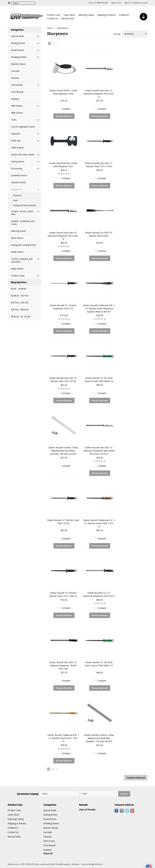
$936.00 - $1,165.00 (21, 317)
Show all (48, 853)
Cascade (15, 71)
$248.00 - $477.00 (20, 296)
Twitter (127, 811)
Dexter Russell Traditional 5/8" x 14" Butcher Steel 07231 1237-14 (63, 738)
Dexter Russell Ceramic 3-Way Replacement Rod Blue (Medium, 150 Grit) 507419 (99, 738)
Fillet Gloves (17, 113)
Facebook (116, 811)
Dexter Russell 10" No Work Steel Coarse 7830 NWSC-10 (99, 664)
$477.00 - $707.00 (20, 303)
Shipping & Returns (107, 15)
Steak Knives (17, 252)
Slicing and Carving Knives (24, 245)
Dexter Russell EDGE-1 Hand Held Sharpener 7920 (63, 92)
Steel (15, 200)
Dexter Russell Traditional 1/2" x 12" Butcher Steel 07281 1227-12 (99, 523)
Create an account (140, 3)
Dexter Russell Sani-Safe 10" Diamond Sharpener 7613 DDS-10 (63, 236)
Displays (15, 99)
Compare (66, 109)
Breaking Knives (19, 57)
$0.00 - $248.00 (19, 289)
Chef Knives (17, 85)
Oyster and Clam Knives (23, 155)
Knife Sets (16, 141)
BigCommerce (97, 864)
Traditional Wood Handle (24, 205)
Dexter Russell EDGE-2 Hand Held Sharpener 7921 (63, 165)
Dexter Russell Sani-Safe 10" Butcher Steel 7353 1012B (63, 380)
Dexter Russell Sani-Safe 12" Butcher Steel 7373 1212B (99, 165)
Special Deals (68, 18)
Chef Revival (17, 92)
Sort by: (117, 34)
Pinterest (132, 811)
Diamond (17, 195)
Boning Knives (18, 43)
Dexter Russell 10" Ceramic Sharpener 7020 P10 (63, 307)
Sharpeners (17, 189)
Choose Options (64, 116)
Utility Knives (17, 269)
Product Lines (54, 15)
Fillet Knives (17, 106)
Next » (58, 44)
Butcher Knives (18, 64)
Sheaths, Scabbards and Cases (23, 223)
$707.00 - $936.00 (20, 310)
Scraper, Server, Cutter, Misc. (22, 213)
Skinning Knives (19, 231)
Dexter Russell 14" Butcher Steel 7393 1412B (63, 522)
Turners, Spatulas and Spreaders (22, 260)
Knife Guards (17, 148)
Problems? (124, 15)
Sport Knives (17, 238)
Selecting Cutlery (86, 15)
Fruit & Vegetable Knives (23, 127)
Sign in (127, 3)
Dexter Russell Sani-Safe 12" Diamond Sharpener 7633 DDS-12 (99, 94)
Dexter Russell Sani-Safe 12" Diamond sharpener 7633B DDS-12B (63, 665)
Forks (14, 120)
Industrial (16, 134)
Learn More (69, 15)
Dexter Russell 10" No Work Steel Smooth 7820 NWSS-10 (99, 380)
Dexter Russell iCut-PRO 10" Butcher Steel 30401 (99, 234)
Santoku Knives (19, 182)
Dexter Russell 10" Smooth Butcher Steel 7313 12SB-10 (63, 594)
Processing (16, 168)
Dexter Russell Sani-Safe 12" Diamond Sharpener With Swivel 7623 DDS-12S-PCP (99, 451)
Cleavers (15, 78)
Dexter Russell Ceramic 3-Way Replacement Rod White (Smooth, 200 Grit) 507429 (63, 451)
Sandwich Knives (19, 175)
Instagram (122, 811)
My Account (116, 3)
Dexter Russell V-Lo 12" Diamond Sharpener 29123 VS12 (99, 594)
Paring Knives (18, 161)
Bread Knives (17, 50)
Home (50, 28)
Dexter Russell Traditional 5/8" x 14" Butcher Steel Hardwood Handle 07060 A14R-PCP (99, 308)
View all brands (87, 809)
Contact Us (53, 18)
